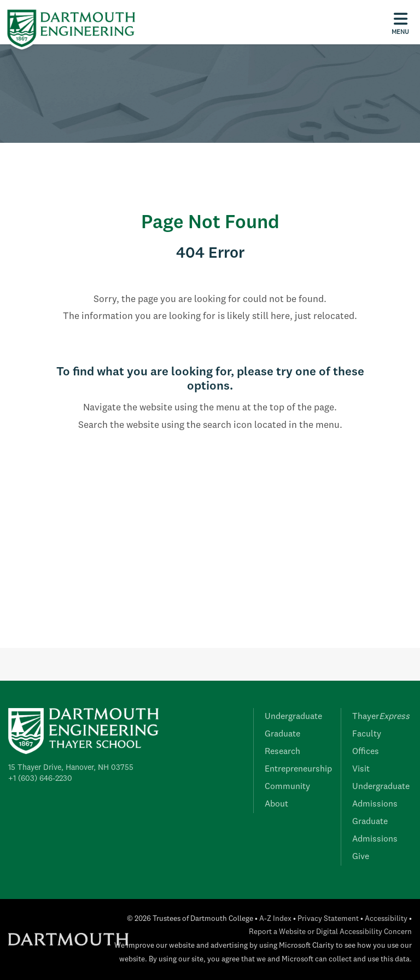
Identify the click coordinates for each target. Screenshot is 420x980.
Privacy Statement (328, 919)
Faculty (367, 734)
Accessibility (386, 919)
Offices (366, 752)
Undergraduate (293, 717)
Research (282, 752)
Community (287, 787)
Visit (361, 769)
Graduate (282, 734)
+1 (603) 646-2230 (40, 779)
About (276, 804)
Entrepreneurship (298, 769)
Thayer (381, 717)
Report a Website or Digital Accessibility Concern (330, 932)
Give (361, 857)
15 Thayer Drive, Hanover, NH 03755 (71, 768)
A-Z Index (275, 919)
